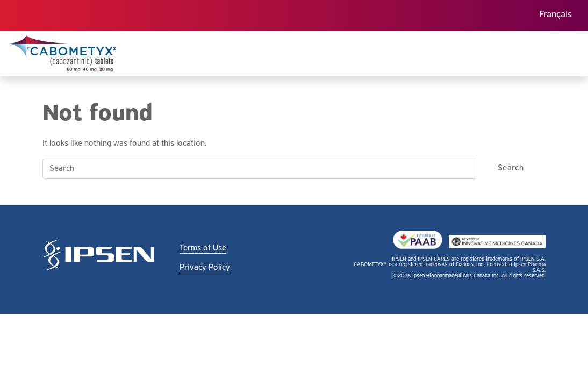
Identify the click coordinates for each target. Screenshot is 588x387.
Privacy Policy (205, 268)
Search (511, 168)
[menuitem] (555, 16)
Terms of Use (203, 248)
